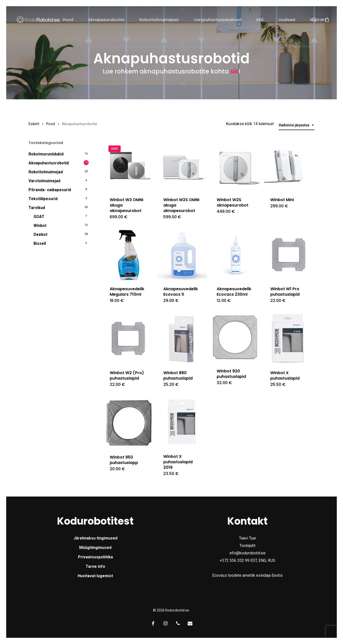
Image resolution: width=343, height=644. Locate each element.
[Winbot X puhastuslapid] (289, 339)
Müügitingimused (95, 548)
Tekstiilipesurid (43, 199)
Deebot (40, 234)
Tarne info (95, 566)
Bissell (40, 243)
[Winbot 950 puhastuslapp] (129, 423)
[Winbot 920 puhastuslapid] (236, 338)
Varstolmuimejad (44, 181)
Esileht (34, 124)
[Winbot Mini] (289, 166)
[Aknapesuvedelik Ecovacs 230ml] (236, 255)
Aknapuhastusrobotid (49, 163)
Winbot (40, 226)
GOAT (39, 217)
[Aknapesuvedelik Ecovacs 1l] (182, 255)
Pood (51, 124)
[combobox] (297, 125)
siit (234, 71)
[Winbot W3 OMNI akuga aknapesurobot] (129, 166)
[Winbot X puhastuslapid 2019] (182, 423)
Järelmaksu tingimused (95, 538)
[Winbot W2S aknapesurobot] (236, 166)
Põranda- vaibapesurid (50, 190)
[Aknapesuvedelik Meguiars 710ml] (129, 255)
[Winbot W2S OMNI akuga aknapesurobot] (182, 166)
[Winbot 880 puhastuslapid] (182, 339)
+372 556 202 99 (235, 560)
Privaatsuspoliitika (95, 557)
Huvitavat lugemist (95, 576)
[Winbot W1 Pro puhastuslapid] (289, 255)
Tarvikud (37, 208)
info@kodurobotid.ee (247, 553)
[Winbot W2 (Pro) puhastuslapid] (129, 339)
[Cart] (327, 20)
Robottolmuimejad (46, 172)
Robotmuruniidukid (46, 154)
